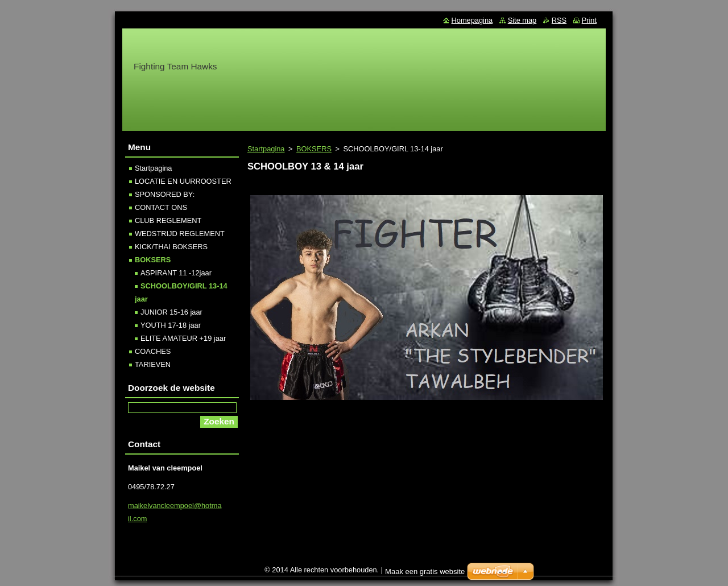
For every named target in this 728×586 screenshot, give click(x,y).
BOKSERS (314, 149)
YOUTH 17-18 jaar (171, 325)
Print (589, 20)
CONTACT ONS (161, 207)
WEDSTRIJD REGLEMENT (180, 234)
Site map (522, 20)
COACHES (153, 351)
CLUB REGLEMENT (168, 220)
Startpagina (266, 149)
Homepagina (472, 20)
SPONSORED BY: (165, 194)
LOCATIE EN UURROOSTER (183, 181)
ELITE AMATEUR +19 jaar (183, 338)
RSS (559, 20)
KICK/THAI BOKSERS (171, 247)
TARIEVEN (153, 364)
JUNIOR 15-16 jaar (171, 312)
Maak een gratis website (425, 574)
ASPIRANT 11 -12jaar (176, 273)
